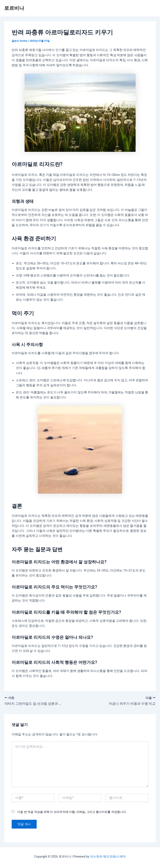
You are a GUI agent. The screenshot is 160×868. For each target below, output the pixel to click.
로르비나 (14, 8)
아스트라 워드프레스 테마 (108, 857)
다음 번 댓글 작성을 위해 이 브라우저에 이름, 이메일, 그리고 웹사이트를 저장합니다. (72, 812)
